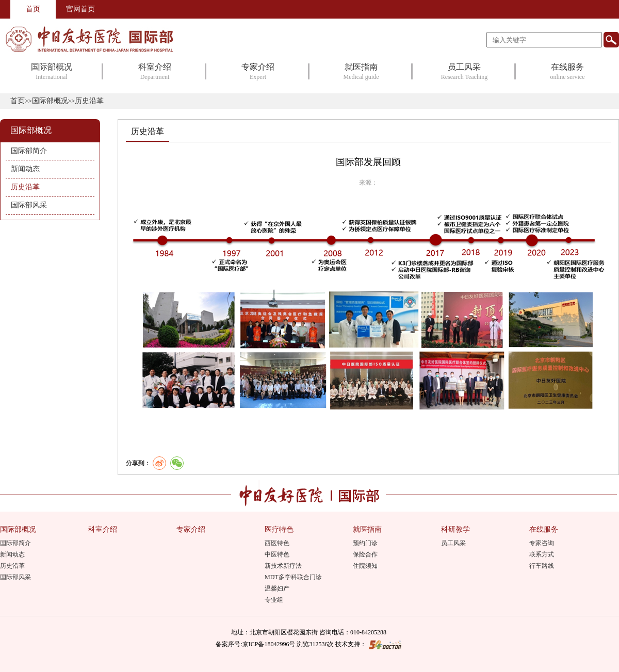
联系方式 (542, 554)
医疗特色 (279, 529)
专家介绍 (191, 529)
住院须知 (365, 566)
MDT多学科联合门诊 (293, 577)
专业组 (274, 600)
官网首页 (80, 9)
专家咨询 (542, 543)
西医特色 (277, 543)
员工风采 (453, 543)
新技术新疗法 (283, 566)
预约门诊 (365, 543)
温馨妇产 (277, 588)
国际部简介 (15, 543)
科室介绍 (103, 529)
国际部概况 (50, 101)
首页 (33, 9)
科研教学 (455, 529)
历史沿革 (148, 131)
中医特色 (277, 554)
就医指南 (367, 529)
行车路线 (542, 566)
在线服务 (544, 529)
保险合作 (365, 554)
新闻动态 (12, 554)
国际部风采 (15, 577)
